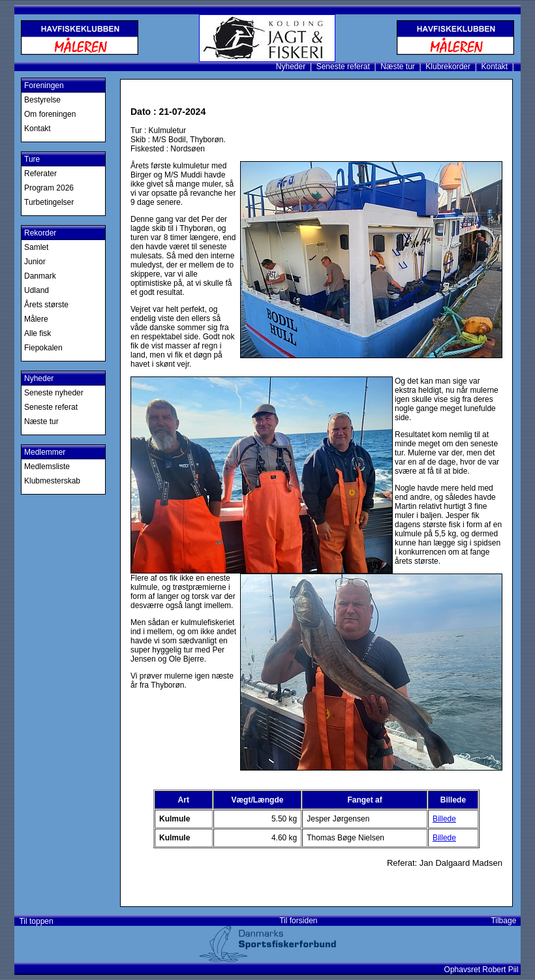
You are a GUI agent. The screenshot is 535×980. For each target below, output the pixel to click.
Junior (35, 262)
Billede (444, 819)
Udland (37, 290)
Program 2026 (49, 188)
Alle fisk (38, 333)
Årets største (46, 305)
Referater (40, 174)
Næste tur (398, 67)
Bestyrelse (42, 100)
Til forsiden (298, 921)
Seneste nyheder (54, 393)
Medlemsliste (47, 467)
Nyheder (291, 67)
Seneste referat (343, 67)
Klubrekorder (448, 67)
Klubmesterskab (52, 481)
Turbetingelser (49, 202)
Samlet (36, 247)
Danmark (40, 276)
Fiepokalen (43, 348)
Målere (36, 319)
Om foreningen (50, 114)
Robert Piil (501, 970)
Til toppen (34, 921)
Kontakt (494, 67)
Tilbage (506, 921)
